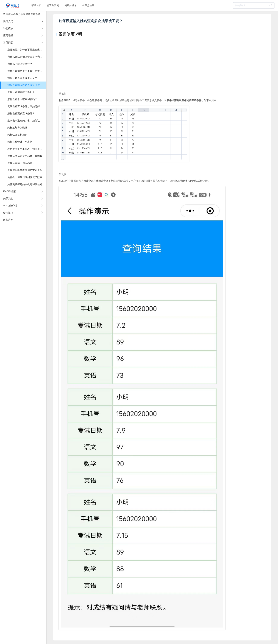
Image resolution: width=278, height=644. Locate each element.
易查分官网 (53, 5)
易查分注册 (88, 5)
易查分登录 (71, 5)
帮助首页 (36, 5)
